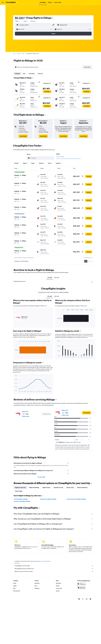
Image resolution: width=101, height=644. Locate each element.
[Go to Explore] (3, 17)
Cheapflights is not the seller (54, 566)
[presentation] (53, 18)
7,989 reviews (26, 416)
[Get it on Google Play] (82, 584)
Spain (23, 54)
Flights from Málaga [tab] (34, 487)
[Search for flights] (3, 7)
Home (14, 54)
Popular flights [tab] (19, 491)
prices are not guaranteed (45, 561)
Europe (19, 54)
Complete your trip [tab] (58, 487)
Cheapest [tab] (17, 74)
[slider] (80, 159)
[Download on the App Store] (82, 588)
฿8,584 (19, 18)
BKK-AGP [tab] (57, 278)
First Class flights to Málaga (21, 499)
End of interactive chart (14, 356)
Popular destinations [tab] (82, 487)
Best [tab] (24, 74)
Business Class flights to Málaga (48, 499)
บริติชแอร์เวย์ (25, 412)
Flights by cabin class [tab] (20, 487)
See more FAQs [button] (41, 477)
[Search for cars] (3, 14)
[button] (3, 2)
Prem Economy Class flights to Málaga (76, 499)
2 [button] (89, 261)
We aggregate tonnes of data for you (54, 569)
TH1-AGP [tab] (50, 278)
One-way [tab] (40, 74)
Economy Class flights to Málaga (22, 501)
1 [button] (86, 261)
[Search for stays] (3, 11)
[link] (23, 136)
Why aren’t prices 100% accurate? (54, 571)
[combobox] (18, 21)
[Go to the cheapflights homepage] (12, 2)
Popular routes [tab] (70, 487)
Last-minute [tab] (32, 74)
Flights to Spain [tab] (46, 487)
